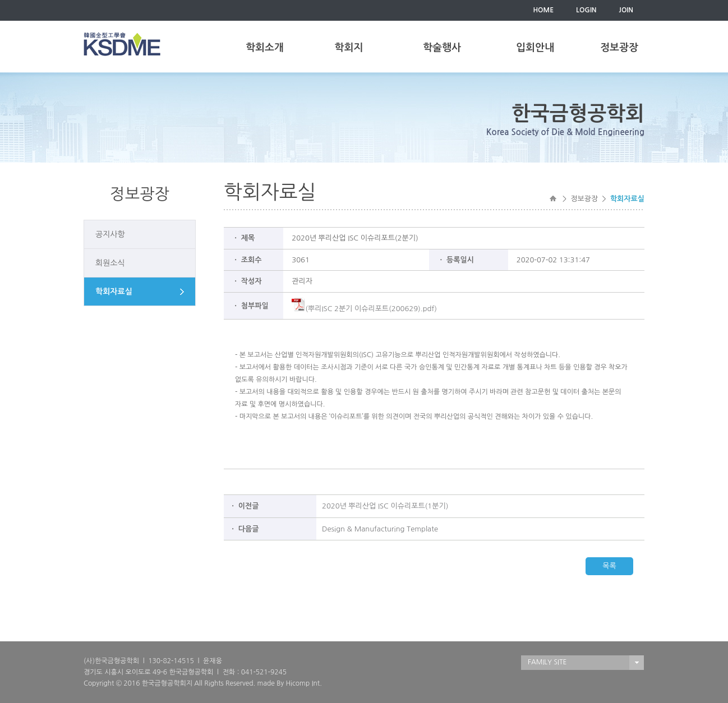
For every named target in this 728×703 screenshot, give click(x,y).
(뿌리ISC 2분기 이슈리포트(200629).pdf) (364, 309)
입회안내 (535, 48)
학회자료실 (114, 292)
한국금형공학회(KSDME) (122, 44)
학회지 (349, 48)
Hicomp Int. (303, 683)
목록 (609, 566)
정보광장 (619, 48)
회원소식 (110, 263)
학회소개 (265, 48)
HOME (543, 10)
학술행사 (442, 48)
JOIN (626, 10)
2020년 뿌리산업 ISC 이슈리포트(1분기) (385, 506)
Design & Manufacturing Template (380, 529)
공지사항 (110, 234)
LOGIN (586, 10)
